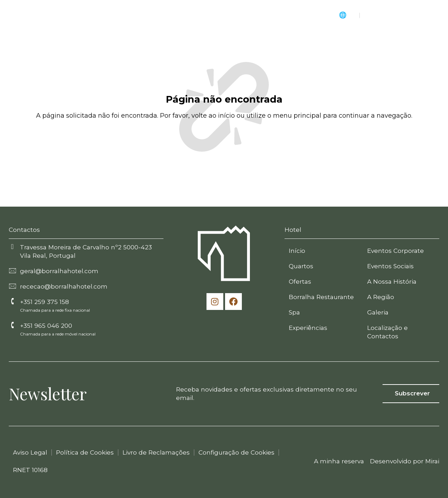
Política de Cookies (85, 452)
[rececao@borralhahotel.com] (12, 286)
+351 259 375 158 (44, 302)
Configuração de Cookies (236, 452)
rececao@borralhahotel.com (64, 286)
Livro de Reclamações (156, 452)
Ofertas (300, 281)
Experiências (308, 328)
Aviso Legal (30, 452)
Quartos (301, 266)
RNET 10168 (30, 470)
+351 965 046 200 (46, 326)
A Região (381, 297)
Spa (294, 312)
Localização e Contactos (387, 332)
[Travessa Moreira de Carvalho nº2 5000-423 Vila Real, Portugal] (12, 247)
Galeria (378, 312)
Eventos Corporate (395, 251)
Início (297, 251)
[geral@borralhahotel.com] (12, 270)
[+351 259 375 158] (12, 301)
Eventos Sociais (390, 266)
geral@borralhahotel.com (59, 271)
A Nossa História (392, 281)
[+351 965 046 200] (12, 325)
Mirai (432, 461)
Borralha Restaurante (321, 297)
